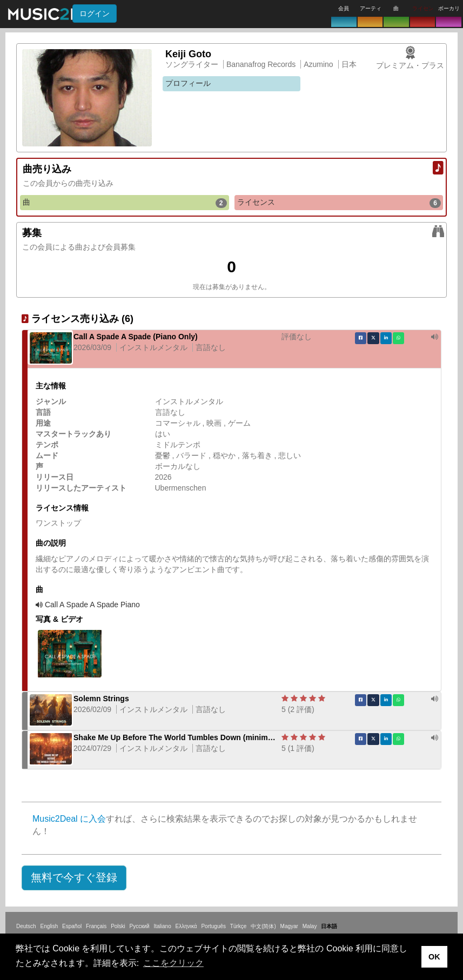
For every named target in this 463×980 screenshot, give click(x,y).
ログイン (95, 14)
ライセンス (339, 203)
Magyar (289, 926)
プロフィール (188, 83)
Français (96, 926)
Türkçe (239, 926)
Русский (140, 926)
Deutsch (26, 926)
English (49, 926)
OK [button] (434, 957)
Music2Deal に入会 (69, 819)
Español (72, 926)
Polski (118, 926)
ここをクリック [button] (173, 963)
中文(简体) (263, 926)
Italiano (162, 926)
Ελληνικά (186, 926)
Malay (310, 926)
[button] (74, 878)
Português (213, 926)
